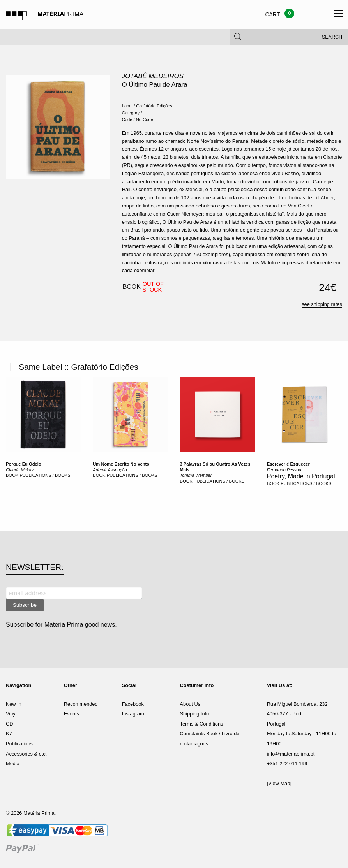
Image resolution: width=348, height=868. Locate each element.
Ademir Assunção (110, 470)
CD (9, 724)
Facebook (133, 704)
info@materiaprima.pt (291, 754)
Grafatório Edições (154, 106)
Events (72, 714)
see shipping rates (322, 304)
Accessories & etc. (26, 754)
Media (13, 763)
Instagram (133, 714)
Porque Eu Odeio (24, 464)
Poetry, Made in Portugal (301, 476)
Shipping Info (194, 714)
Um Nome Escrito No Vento (121, 464)
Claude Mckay (20, 470)
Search (332, 39)
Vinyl (11, 714)
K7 (9, 734)
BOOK (12, 475)
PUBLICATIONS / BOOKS (45, 475)
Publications (19, 744)
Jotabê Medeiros (153, 76)
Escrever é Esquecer (288, 464)
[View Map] (279, 783)
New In (14, 704)
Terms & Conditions (201, 724)
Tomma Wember (196, 475)
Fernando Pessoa (284, 470)
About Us (190, 704)
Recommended (81, 704)
